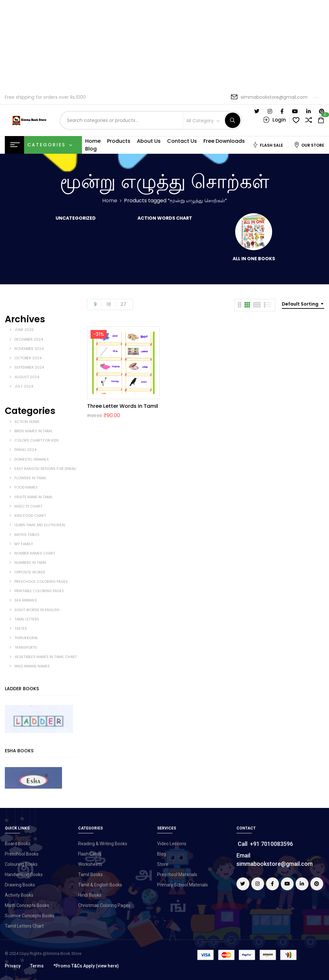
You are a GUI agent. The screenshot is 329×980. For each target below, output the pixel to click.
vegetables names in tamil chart (46, 657)
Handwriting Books (24, 875)
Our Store (309, 145)
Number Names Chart (35, 553)
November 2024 (29, 349)
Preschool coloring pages (41, 582)
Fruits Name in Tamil (34, 497)
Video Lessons (172, 844)
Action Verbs (27, 422)
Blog (162, 854)
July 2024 (24, 386)
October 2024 (28, 358)
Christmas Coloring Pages (104, 905)
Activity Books (19, 895)
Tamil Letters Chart (24, 926)
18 (109, 304)
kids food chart (30, 516)
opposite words (30, 572)
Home (110, 201)
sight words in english (37, 610)
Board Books (18, 844)
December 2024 (29, 339)
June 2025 (24, 330)
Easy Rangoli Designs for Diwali (45, 469)
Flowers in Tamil (30, 478)
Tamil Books (90, 875)
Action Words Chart (165, 218)
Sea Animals (26, 600)
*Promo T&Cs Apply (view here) (86, 966)
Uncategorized (76, 218)
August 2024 (27, 377)
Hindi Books (90, 895)
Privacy (13, 966)
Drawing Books (20, 885)
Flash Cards (90, 854)
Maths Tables (27, 535)
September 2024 (29, 367)
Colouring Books (21, 864)
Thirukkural (26, 638)
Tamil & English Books (100, 885)
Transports (26, 647)
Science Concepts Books (30, 916)
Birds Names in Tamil (34, 431)
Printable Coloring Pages (39, 591)
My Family (24, 544)
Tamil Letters (27, 619)
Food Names (26, 487)
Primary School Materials (182, 885)
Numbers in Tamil (31, 563)
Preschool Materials (177, 875)
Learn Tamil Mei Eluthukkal (40, 525)
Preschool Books (22, 854)
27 (123, 304)
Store (163, 864)
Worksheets (90, 864)
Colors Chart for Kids (37, 440)
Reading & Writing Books (103, 844)
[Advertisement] (164, 45)
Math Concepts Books (27, 905)
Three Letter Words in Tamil (123, 406)
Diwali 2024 (25, 450)
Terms (37, 966)
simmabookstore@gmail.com (274, 97)
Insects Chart (28, 506)
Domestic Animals (32, 459)
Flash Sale (268, 145)
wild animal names (32, 666)
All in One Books (254, 259)
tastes (21, 628)
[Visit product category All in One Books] (254, 232)
